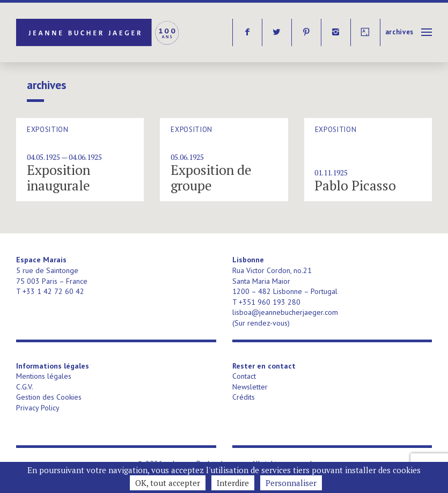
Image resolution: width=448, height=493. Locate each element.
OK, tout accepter (168, 483)
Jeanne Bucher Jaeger (98, 32)
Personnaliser (291, 483)
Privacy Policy (38, 408)
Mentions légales (44, 376)
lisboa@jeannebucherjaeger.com (285, 312)
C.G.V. (25, 387)
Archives (399, 32)
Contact (244, 376)
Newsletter (250, 387)
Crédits (244, 397)
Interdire (233, 483)
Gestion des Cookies (49, 397)
